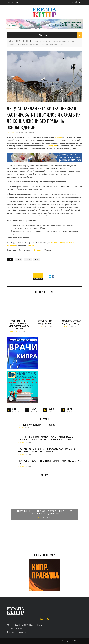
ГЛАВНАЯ (16, 41)
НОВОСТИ (66, 327)
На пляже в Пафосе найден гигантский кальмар (37, 425)
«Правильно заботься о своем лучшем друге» (45, 322)
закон (19, 260)
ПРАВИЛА (14, 332)
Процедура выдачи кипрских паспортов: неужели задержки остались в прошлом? (18, 325)
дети (36, 260)
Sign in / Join (13, 2)
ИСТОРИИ (28, 41)
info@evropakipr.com (17, 632)
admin (72, 641)
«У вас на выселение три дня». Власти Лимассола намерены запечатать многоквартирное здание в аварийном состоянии (46, 450)
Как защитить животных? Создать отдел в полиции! (71, 322)
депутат (28, 260)
